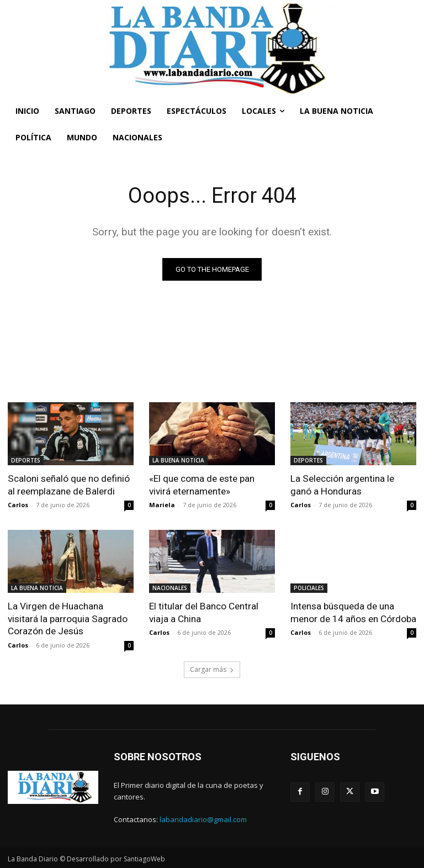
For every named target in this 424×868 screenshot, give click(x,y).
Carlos (18, 505)
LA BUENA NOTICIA (178, 460)
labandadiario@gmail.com (203, 818)
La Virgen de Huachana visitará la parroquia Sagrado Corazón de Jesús (67, 618)
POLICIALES (309, 588)
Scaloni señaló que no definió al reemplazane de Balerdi (68, 485)
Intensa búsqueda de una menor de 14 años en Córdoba (353, 612)
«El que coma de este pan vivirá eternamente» (202, 485)
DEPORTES (26, 460)
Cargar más (212, 668)
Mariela (162, 505)
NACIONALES (170, 588)
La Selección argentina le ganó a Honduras (342, 485)
